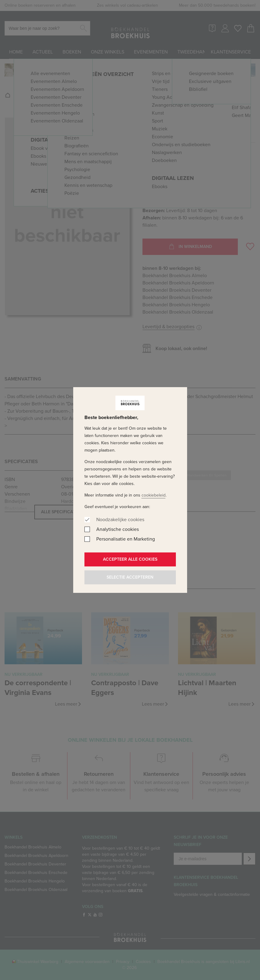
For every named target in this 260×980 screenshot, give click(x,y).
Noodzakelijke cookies (120, 519)
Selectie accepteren (130, 577)
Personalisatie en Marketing (126, 539)
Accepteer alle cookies (130, 559)
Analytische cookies (118, 529)
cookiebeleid (154, 495)
